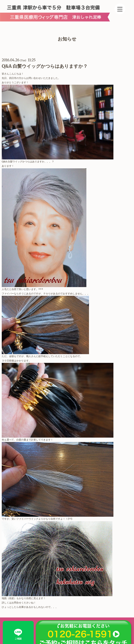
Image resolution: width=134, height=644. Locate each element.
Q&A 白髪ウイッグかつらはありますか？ (45, 66)
